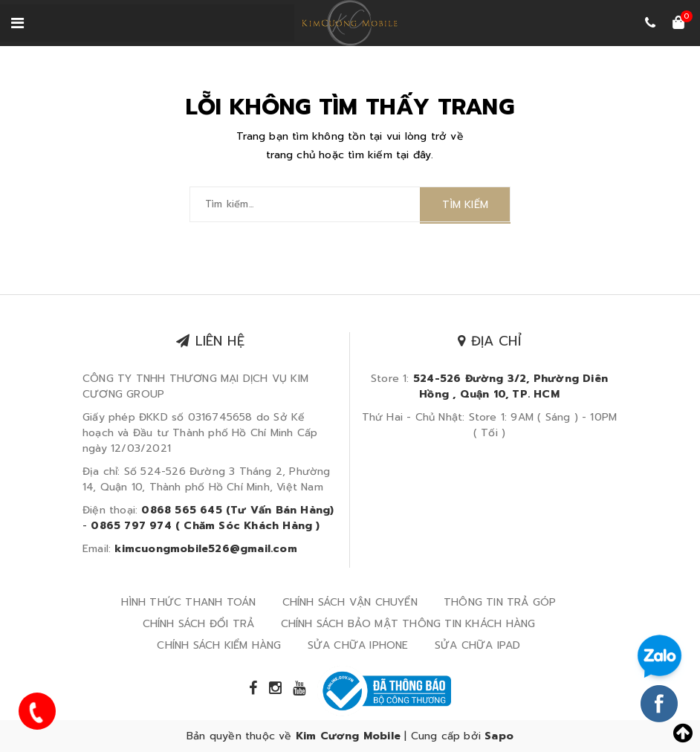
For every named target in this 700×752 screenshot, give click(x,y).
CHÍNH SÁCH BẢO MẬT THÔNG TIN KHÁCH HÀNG (408, 624)
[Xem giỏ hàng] (678, 24)
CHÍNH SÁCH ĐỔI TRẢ (199, 624)
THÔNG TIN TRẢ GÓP (500, 602)
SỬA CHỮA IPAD (478, 645)
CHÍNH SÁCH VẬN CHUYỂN (350, 602)
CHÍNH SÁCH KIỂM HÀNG (219, 645)
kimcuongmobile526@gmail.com (205, 549)
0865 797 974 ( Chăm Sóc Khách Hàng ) (205, 526)
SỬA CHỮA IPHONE (358, 645)
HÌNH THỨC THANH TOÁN (188, 602)
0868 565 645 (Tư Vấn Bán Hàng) (237, 510)
